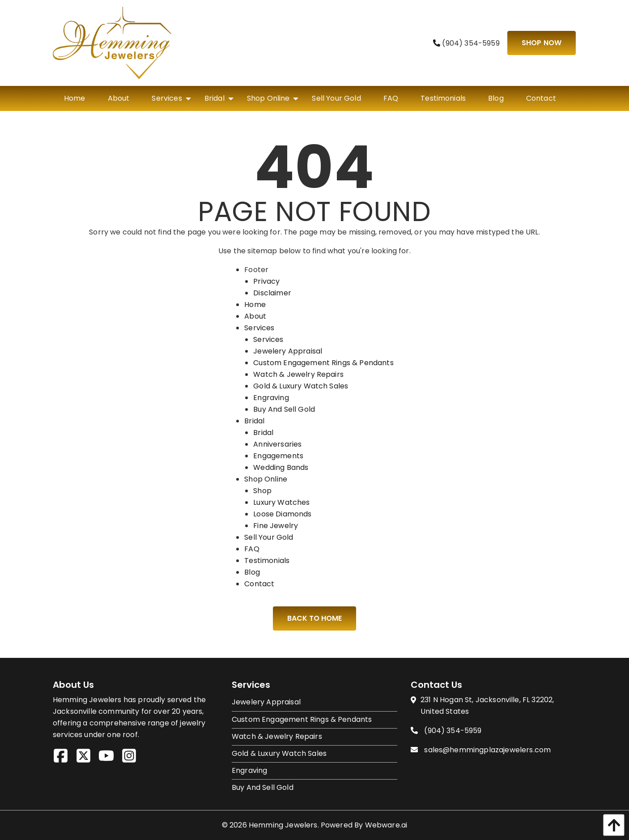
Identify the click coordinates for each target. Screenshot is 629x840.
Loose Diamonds (282, 514)
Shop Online (266, 479)
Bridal (254, 421)
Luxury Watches (281, 502)
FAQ (252, 549)
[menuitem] (75, 98)
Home (255, 305)
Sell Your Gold (269, 537)
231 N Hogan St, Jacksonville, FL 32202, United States (487, 706)
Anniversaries (277, 444)
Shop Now (542, 43)
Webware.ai (386, 825)
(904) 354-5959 (466, 43)
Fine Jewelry (276, 526)
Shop (262, 491)
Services (259, 328)
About (255, 316)
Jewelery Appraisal (288, 351)
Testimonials (267, 561)
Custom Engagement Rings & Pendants (323, 363)
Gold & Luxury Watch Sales (301, 386)
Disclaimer (272, 293)
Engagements (278, 456)
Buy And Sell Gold (284, 409)
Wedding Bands (281, 467)
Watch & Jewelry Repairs (298, 374)
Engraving (271, 398)
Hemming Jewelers (283, 825)
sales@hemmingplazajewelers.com (487, 750)
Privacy (266, 281)
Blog (252, 572)
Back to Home (314, 618)
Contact (259, 584)
